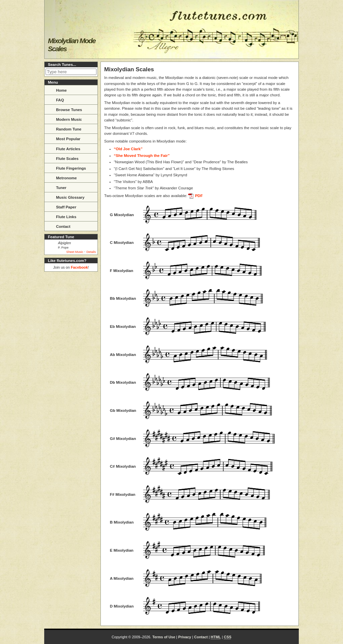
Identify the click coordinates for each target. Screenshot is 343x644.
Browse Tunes (65, 109)
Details (91, 252)
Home (57, 90)
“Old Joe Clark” (128, 149)
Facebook (79, 267)
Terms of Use (164, 637)
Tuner (57, 187)
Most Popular (64, 138)
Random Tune (64, 128)
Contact (59, 226)
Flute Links (62, 216)
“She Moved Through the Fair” (142, 156)
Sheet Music (75, 252)
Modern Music (65, 119)
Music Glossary (66, 197)
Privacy (185, 637)
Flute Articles (64, 148)
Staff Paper (62, 206)
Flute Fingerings (67, 168)
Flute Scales (63, 158)
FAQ (56, 99)
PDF (199, 196)
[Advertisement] (71, 375)
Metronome (62, 177)
